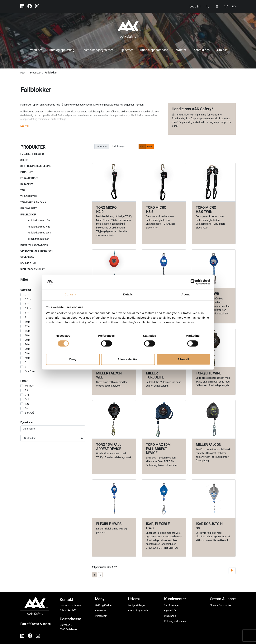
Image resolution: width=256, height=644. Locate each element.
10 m (28, 322)
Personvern (101, 616)
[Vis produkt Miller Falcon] (214, 419)
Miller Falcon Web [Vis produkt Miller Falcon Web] (109, 375)
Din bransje (170, 616)
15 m (28, 331)
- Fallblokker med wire (38, 227)
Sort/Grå (30, 413)
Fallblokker (51, 73)
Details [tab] (128, 295)
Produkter (35, 50)
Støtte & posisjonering (36, 166)
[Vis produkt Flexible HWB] (214, 269)
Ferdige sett (28, 208)
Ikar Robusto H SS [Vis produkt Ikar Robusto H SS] (209, 526)
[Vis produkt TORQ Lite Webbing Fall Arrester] (114, 269)
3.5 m (28, 299)
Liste (150, 146)
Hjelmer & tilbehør (33, 154)
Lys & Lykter (28, 263)
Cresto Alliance (223, 599)
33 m (28, 353)
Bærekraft (100, 611)
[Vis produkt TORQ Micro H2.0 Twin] (214, 182)
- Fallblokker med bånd (39, 221)
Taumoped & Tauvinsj (34, 202)
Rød (27, 404)
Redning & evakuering (34, 245)
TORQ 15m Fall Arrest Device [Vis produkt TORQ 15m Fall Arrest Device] (109, 447)
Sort (27, 408)
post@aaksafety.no (70, 606)
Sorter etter (102, 146)
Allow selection (128, 359)
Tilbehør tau (29, 196)
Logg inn (195, 6)
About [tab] (186, 295)
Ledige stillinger (137, 605)
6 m (27, 313)
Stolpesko (27, 257)
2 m (27, 295)
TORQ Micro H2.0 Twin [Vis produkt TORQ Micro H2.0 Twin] (206, 210)
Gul (27, 399)
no (234, 6)
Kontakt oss (201, 50)
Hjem (23, 73)
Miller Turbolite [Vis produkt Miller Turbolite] (155, 375)
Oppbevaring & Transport (37, 251)
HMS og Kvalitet (104, 605)
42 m (28, 358)
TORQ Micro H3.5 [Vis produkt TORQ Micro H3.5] (156, 210)
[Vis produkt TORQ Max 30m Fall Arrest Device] (164, 419)
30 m (28, 349)
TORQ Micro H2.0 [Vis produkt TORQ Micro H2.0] (106, 210)
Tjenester (127, 50)
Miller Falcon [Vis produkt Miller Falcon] (209, 445)
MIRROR (30, 386)
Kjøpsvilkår (170, 611)
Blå (27, 390)
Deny (73, 359)
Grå (27, 395)
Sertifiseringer (172, 605)
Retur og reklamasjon (176, 621)
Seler (24, 160)
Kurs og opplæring (62, 50)
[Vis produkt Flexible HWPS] (114, 499)
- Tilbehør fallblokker (38, 239)
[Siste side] (232, 571)
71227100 (70, 610)
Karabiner (27, 184)
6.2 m (28, 308)
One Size (30, 371)
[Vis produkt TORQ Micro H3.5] (164, 182)
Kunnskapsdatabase (154, 50)
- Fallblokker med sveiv (39, 233)
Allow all (183, 359)
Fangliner (27, 172)
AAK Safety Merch (138, 611)
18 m (28, 335)
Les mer (25, 126)
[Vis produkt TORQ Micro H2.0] (114, 182)
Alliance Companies (220, 605)
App (142, 146)
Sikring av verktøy (33, 269)
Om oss (222, 50)
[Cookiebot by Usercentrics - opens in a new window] (193, 282)
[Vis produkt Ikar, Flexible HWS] (164, 499)
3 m (27, 304)
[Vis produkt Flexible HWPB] (164, 269)
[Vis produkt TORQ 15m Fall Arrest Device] (114, 419)
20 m (28, 340)
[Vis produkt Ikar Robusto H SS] (214, 499)
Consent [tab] (71, 295)
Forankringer (29, 178)
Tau (23, 190)
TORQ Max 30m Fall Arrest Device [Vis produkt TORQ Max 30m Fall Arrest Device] (158, 449)
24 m (28, 344)
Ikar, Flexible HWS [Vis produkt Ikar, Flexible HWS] (158, 526)
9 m (27, 317)
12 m (28, 326)
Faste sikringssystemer (97, 50)
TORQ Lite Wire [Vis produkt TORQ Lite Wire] (208, 373)
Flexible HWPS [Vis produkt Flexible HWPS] (109, 524)
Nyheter (181, 50)
